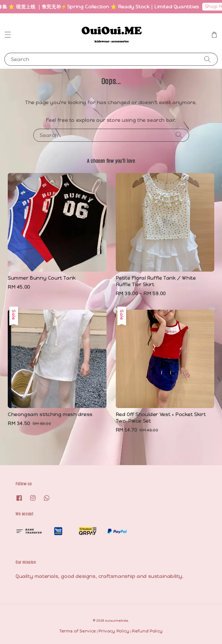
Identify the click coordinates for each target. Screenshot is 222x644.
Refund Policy (147, 631)
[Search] (207, 59)
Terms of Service (78, 631)
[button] (8, 35)
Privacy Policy (114, 631)
